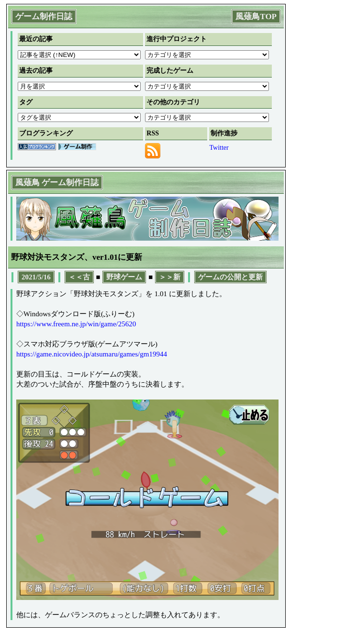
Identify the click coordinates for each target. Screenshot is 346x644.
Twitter (219, 148)
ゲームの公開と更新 (230, 277)
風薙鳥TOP (256, 17)
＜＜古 (79, 277)
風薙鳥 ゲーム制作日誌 (57, 183)
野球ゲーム (124, 277)
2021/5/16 (36, 277)
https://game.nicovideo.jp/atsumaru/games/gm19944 (92, 354)
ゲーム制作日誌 (44, 17)
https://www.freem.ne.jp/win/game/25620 (76, 324)
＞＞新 (170, 277)
